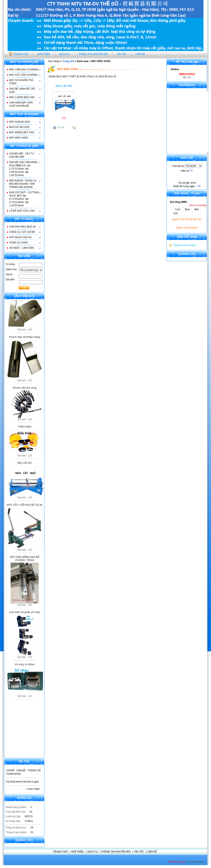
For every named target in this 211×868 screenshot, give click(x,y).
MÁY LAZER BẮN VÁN (22, 97)
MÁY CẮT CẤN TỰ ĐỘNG (23, 75)
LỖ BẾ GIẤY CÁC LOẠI (22, 211)
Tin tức (139, 852)
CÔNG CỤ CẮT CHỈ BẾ (22, 232)
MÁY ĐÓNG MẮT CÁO (22, 132)
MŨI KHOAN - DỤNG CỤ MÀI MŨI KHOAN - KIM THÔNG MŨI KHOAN (23, 184)
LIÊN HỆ (140, 54)
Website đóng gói (177, 862)
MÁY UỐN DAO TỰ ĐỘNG (24, 70)
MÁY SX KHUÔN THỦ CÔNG (21, 82)
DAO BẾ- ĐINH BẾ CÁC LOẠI (22, 90)
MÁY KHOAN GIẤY (20, 122)
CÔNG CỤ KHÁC (19, 243)
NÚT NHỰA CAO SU (20, 237)
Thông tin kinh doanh (184, 245)
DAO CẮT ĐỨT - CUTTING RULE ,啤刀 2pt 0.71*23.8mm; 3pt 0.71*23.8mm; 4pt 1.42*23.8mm (24, 199)
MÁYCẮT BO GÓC (19, 127)
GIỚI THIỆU (44, 54)
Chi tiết (60, 127)
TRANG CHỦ (18, 54)
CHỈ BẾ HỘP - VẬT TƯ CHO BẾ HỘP (22, 155)
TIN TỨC (122, 54)
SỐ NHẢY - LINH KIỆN (22, 248)
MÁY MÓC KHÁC (19, 138)
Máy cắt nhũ (64, 86)
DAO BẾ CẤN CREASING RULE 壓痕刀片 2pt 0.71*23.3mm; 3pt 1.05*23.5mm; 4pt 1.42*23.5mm (23, 169)
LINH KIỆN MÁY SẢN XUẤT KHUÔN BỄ (21, 104)
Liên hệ (152, 852)
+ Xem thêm (33, 789)
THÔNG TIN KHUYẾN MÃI (93, 54)
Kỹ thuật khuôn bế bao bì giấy (23, 782)
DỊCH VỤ (64, 54)
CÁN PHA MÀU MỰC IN (22, 227)
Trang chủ (68, 61)
